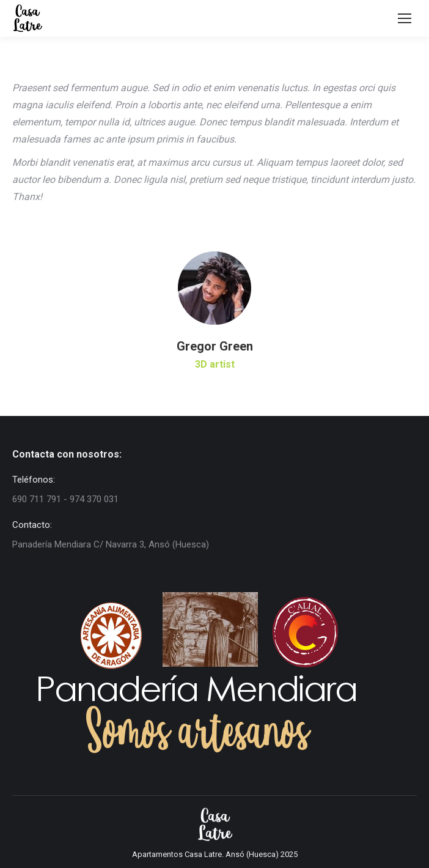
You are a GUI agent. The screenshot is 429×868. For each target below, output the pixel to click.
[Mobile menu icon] (405, 18)
